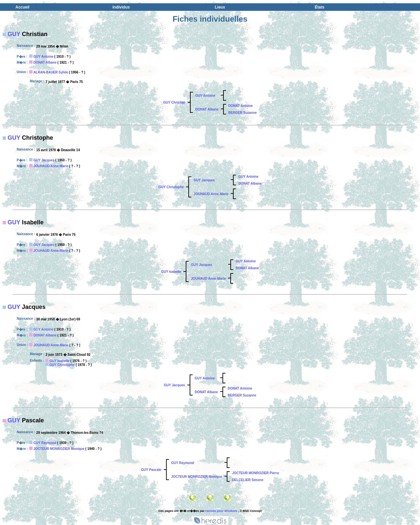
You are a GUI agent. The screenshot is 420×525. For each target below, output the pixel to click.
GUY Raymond (45, 443)
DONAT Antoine (241, 106)
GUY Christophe (171, 187)
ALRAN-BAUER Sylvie (51, 72)
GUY (14, 34)
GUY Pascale (151, 470)
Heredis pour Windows (221, 511)
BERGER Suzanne (243, 113)
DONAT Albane (45, 62)
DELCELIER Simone (248, 480)
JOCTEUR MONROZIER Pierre (255, 473)
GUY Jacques (44, 160)
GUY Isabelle (171, 272)
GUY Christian (175, 102)
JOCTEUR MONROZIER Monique (59, 449)
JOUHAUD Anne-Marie (51, 166)
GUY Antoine (43, 57)
